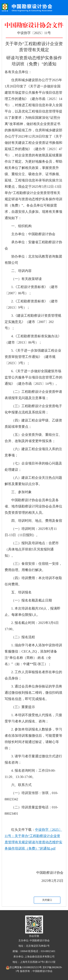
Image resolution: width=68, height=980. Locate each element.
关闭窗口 (47, 900)
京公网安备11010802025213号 (24, 967)
